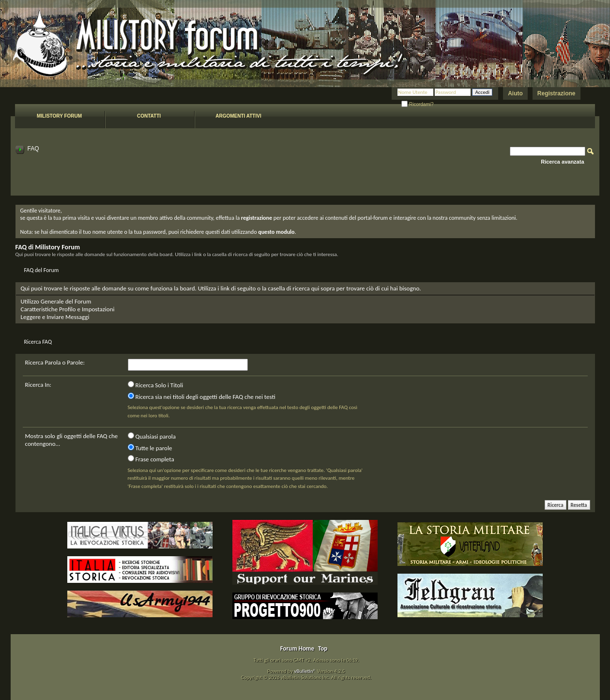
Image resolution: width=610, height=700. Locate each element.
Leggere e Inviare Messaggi (55, 317)
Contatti (149, 116)
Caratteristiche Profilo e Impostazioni (68, 309)
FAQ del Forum (42, 270)
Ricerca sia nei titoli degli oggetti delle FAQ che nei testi (202, 396)
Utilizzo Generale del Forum (56, 301)
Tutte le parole (150, 448)
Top (323, 648)
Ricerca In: (38, 385)
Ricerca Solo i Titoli (156, 385)
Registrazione (557, 93)
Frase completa (151, 459)
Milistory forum (59, 116)
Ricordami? (417, 104)
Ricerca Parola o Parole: (55, 362)
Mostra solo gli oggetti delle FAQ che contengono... (72, 440)
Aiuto (515, 93)
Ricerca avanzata (562, 162)
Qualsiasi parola (152, 436)
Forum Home (297, 648)
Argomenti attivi (238, 116)
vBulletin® (305, 671)
